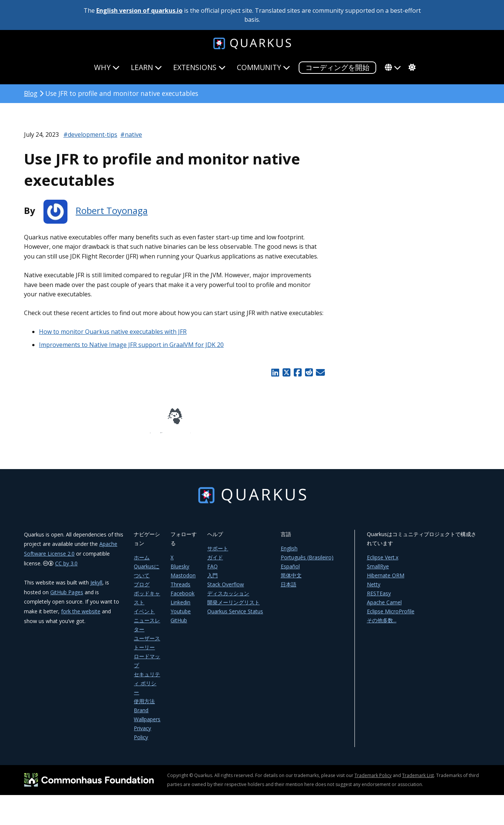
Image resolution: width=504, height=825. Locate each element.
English (289, 554)
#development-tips (90, 135)
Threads (180, 590)
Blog (31, 93)
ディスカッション (228, 599)
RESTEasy (379, 599)
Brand (141, 715)
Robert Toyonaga (112, 210)
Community (263, 67)
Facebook (182, 599)
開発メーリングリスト (233, 608)
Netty (374, 590)
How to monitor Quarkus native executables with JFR (113, 332)
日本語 (289, 590)
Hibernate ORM (386, 581)
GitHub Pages (67, 597)
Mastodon (183, 581)
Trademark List (418, 781)
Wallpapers (147, 724)
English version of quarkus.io (139, 10)
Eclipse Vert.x (383, 563)
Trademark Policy (373, 781)
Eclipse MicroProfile (391, 617)
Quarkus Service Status (235, 617)
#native (131, 135)
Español (290, 572)
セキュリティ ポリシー (147, 688)
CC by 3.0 (66, 569)
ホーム (142, 563)
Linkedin (180, 608)
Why (107, 67)
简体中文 (291, 581)
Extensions (199, 67)
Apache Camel (384, 608)
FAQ (212, 572)
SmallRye (378, 572)
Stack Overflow (226, 590)
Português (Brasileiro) (307, 563)
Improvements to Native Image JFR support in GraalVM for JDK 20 (131, 345)
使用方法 (144, 706)
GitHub (179, 625)
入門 (212, 581)
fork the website (81, 617)
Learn (146, 67)
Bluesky (180, 572)
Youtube (181, 617)
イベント (144, 617)
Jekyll (96, 588)
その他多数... (382, 625)
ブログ (142, 590)
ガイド (215, 563)
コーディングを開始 (337, 67)
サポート (218, 554)
